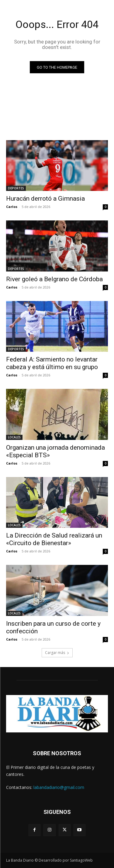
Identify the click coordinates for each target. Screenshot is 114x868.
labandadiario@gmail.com (59, 787)
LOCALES (14, 437)
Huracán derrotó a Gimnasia (45, 199)
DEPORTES (16, 188)
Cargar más (57, 653)
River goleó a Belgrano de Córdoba (54, 279)
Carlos (12, 207)
